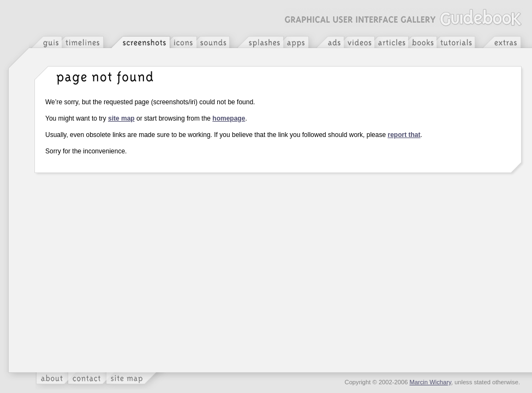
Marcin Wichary (431, 382)
